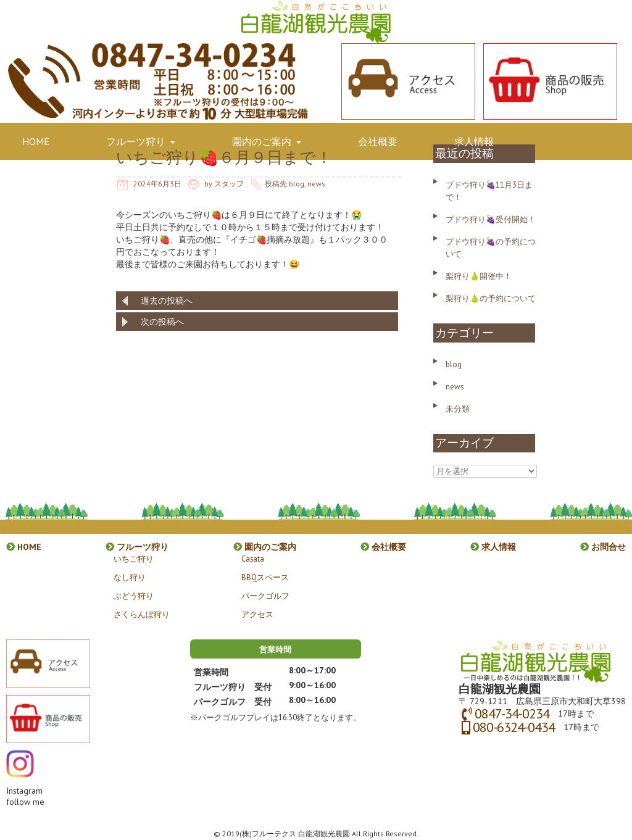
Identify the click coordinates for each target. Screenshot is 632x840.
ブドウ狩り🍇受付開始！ (491, 219)
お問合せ (47, 186)
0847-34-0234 (512, 713)
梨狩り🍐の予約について (491, 298)
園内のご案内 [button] (272, 141)
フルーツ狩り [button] (146, 141)
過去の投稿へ (167, 301)
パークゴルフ (265, 596)
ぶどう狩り (134, 596)
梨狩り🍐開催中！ (479, 276)
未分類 (458, 409)
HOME (41, 141)
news (316, 184)
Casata (253, 559)
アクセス (257, 614)
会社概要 (383, 141)
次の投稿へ (162, 322)
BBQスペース (265, 577)
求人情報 (479, 141)
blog (297, 184)
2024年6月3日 (157, 184)
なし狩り (130, 577)
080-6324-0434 (514, 727)
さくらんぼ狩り (142, 614)
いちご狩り (134, 559)
